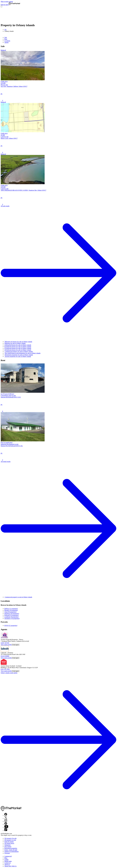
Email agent (16, 645)
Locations (7, 41)
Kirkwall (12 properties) (12, 615)
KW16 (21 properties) (11, 626)
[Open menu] (1, 6)
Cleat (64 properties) (10, 612)
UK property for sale (10, 838)
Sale (6, 37)
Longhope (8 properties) (12, 617)
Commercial (8, 856)
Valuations (7, 845)
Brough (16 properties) (11, 610)
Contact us (7, 863)
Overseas (7, 853)
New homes (8, 847)
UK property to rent (10, 840)
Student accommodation (11, 851)
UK (5, 30)
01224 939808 (5, 656)
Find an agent (5, 5)
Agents (6, 42)
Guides (6, 860)
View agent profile (6, 645)
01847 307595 (5, 643)
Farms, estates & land (11, 850)
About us (7, 864)
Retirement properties (11, 848)
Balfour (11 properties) (11, 609)
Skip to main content (7, 2)
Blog (6, 858)
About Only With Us (10, 866)
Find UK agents (9, 842)
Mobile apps (8, 861)
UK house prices (9, 843)
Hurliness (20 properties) (12, 614)
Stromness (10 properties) (12, 618)
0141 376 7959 (5, 669)
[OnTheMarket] (14, 5)
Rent (6, 39)
